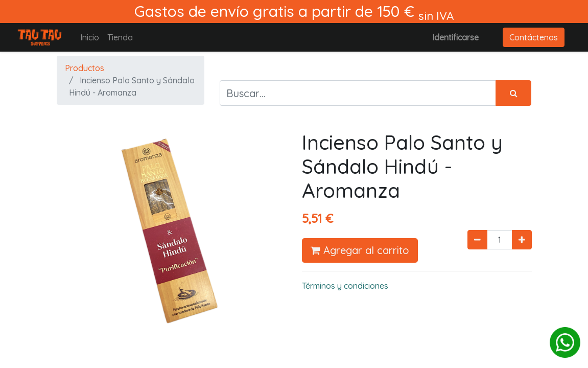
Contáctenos (534, 37)
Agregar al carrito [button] (360, 250)
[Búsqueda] (513, 93)
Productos (85, 68)
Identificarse (455, 37)
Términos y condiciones (345, 286)
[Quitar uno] (477, 240)
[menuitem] (90, 37)
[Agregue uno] (522, 240)
